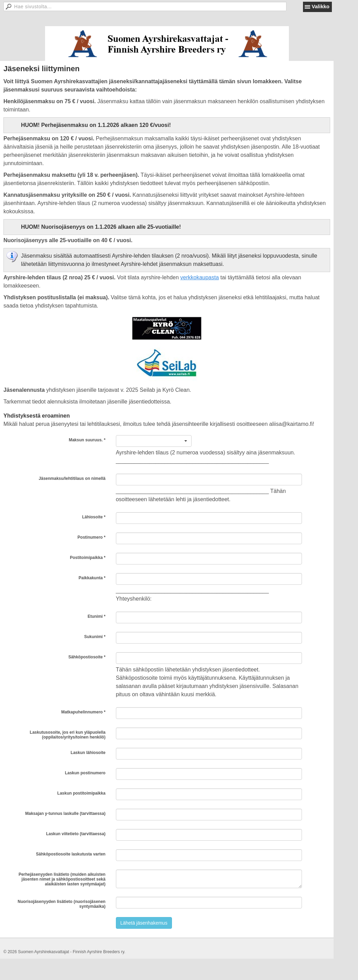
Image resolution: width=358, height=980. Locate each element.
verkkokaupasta (199, 277)
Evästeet (59, 945)
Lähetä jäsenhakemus (144, 923)
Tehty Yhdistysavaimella (25, 945)
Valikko (321, 6)
